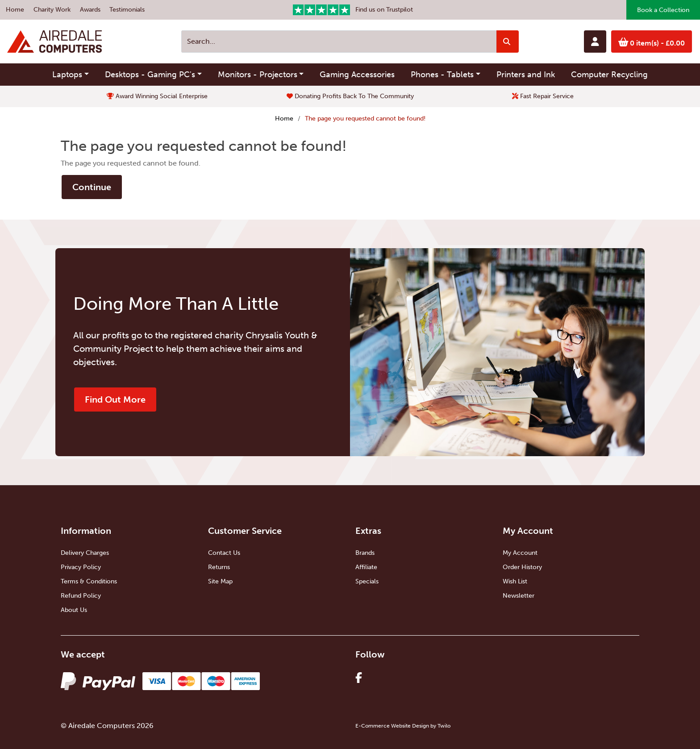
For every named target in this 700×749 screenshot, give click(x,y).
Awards (90, 10)
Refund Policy (81, 596)
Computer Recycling (609, 75)
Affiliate (366, 567)
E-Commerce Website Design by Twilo (403, 726)
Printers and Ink (526, 75)
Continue (92, 187)
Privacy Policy (81, 567)
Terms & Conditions (89, 581)
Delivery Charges (85, 553)
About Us (74, 610)
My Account (520, 553)
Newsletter (519, 596)
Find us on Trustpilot (353, 10)
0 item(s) (652, 42)
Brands (365, 553)
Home (15, 10)
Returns (219, 567)
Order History (522, 567)
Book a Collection (663, 10)
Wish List (515, 581)
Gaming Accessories (357, 75)
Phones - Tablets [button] (442, 75)
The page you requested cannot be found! (365, 119)
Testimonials (127, 10)
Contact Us (224, 553)
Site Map (220, 581)
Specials (367, 581)
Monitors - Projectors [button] (258, 75)
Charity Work (52, 10)
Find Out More (115, 399)
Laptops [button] (67, 75)
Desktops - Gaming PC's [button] (150, 75)
